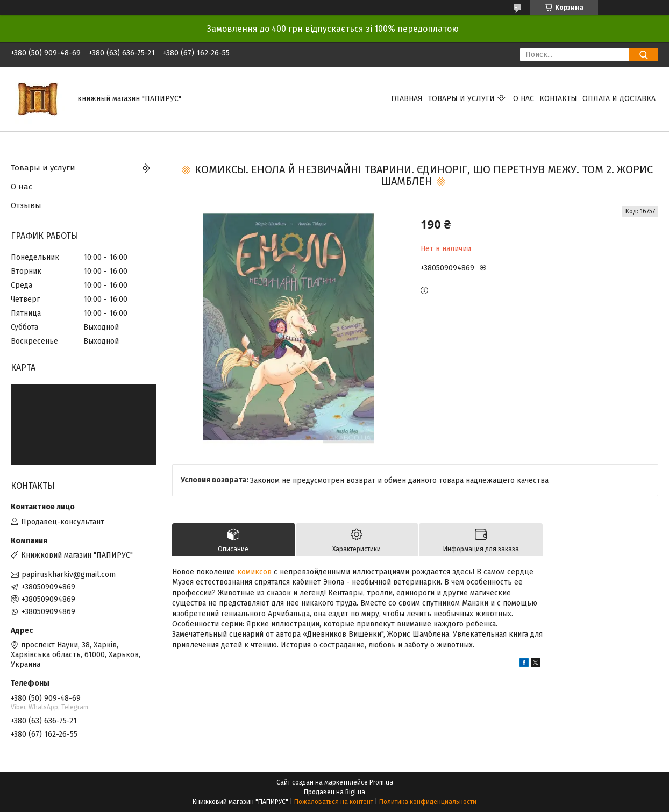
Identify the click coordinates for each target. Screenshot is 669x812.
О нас (524, 99)
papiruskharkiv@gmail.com (69, 575)
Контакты (558, 99)
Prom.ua (381, 782)
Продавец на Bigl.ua (334, 792)
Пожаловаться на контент (334, 802)
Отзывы (26, 205)
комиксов (254, 572)
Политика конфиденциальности (428, 802)
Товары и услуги (461, 99)
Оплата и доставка (619, 99)
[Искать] (643, 55)
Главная (407, 99)
